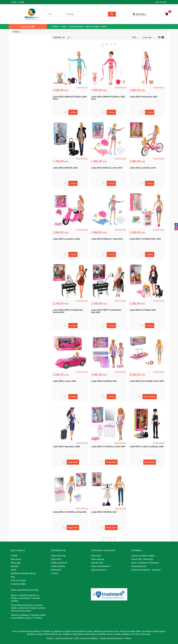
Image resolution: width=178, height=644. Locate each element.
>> (115, 44)
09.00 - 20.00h (18, 2)
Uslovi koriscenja (58, 556)
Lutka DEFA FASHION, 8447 (104, 381)
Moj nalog (140, 14)
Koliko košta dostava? (101, 566)
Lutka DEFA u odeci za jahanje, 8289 (147, 447)
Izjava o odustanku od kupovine (145, 563)
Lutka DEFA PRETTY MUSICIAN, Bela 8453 (106, 311)
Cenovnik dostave (76, 27)
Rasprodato (73, 462)
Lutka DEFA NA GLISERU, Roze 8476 (147, 381)
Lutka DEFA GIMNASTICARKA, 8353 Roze (108, 98)
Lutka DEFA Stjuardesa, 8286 (66, 447)
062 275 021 (161, 2)
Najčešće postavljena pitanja (23, 573)
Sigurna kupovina (99, 570)
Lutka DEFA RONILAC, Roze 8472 (107, 168)
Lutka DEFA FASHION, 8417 (104, 512)
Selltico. (128, 638)
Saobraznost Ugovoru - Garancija (146, 570)
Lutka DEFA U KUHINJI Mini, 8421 (145, 239)
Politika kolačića (58, 566)
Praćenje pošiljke (18, 584)
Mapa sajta (16, 563)
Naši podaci (56, 570)
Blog (13, 577)
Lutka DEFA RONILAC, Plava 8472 (107, 239)
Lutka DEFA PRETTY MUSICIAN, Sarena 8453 (68, 311)
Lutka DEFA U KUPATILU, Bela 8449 (70, 512)
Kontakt (14, 556)
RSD (135, 37)
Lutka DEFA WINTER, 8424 (65, 168)
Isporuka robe (97, 563)
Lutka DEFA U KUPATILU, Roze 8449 (108, 447)
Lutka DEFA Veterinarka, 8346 (143, 97)
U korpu (73, 112)
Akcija (13, 570)
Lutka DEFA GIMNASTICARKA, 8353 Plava (70, 98)
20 (69, 37)
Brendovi (15, 566)
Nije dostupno (150, 397)
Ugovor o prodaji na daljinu (143, 556)
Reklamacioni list (139, 566)
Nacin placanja (98, 559)
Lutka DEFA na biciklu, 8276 (143, 168)
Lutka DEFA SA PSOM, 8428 (143, 310)
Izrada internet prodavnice (111, 638)
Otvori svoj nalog (18, 580)
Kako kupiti (96, 556)
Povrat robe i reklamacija (142, 559)
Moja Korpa (16, 559)
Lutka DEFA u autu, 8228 (64, 381)
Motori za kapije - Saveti (96, 27)
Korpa (63, 27)
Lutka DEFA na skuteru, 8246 (66, 239)
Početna (55, 27)
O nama (55, 573)
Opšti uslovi (56, 559)
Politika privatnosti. (59, 563)
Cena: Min (148, 37)
